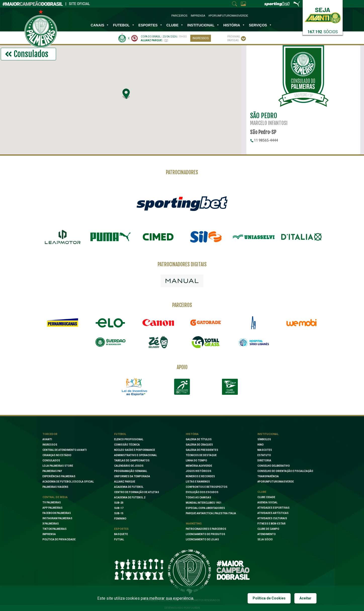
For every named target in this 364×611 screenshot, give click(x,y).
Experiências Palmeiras (59, 476)
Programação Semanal (131, 471)
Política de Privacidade (59, 539)
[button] (126, 94)
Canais (100, 25)
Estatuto (264, 455)
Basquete (121, 534)
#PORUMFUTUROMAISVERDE (276, 482)
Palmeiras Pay (52, 471)
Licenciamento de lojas (202, 539)
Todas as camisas (198, 497)
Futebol (124, 25)
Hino (261, 445)
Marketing (194, 524)
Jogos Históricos (199, 471)
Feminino (120, 519)
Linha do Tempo (196, 461)
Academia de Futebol (129, 487)
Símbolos (264, 439)
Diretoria (264, 461)
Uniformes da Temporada (132, 476)
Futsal (119, 539)
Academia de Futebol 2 (130, 497)
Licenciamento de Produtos (206, 534)
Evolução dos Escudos (202, 492)
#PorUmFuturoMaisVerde (228, 16)
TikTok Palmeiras (55, 529)
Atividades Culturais (272, 518)
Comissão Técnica (127, 445)
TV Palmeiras (52, 503)
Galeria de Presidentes (202, 450)
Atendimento (267, 534)
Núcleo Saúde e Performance (135, 450)
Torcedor (50, 434)
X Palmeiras (51, 524)
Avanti (47, 439)
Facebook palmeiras (57, 513)
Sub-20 (119, 503)
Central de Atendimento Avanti (65, 450)
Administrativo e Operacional (135, 455)
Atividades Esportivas (274, 508)
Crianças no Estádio (57, 455)
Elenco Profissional (129, 439)
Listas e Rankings (198, 482)
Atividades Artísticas (273, 513)
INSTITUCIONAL (203, 25)
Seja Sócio (265, 539)
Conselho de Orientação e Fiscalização (285, 471)
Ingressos (201, 38)
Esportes (151, 25)
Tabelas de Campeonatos (132, 461)
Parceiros (179, 16)
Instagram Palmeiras (57, 518)
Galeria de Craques (199, 445)
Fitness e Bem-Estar (271, 524)
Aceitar (305, 598)
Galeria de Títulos (199, 439)
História (234, 25)
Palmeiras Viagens (55, 487)
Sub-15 (119, 513)
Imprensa (198, 16)
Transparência (268, 476)
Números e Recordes (200, 476)
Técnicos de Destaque (201, 455)
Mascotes (265, 450)
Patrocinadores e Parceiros (206, 529)
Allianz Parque (125, 482)
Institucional (268, 434)
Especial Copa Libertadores (205, 508)
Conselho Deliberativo (274, 466)
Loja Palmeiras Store (58, 466)
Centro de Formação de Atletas (137, 492)
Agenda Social (267, 503)
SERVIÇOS (260, 25)
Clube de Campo (268, 529)
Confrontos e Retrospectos (207, 487)
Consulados (51, 461)
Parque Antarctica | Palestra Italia (211, 513)
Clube (175, 25)
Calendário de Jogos (129, 466)
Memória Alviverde (199, 466)
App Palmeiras (53, 508)
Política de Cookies (269, 598)
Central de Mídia (55, 497)
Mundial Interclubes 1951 (204, 503)
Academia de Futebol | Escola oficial (68, 482)
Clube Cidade (266, 497)
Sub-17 (119, 508)
